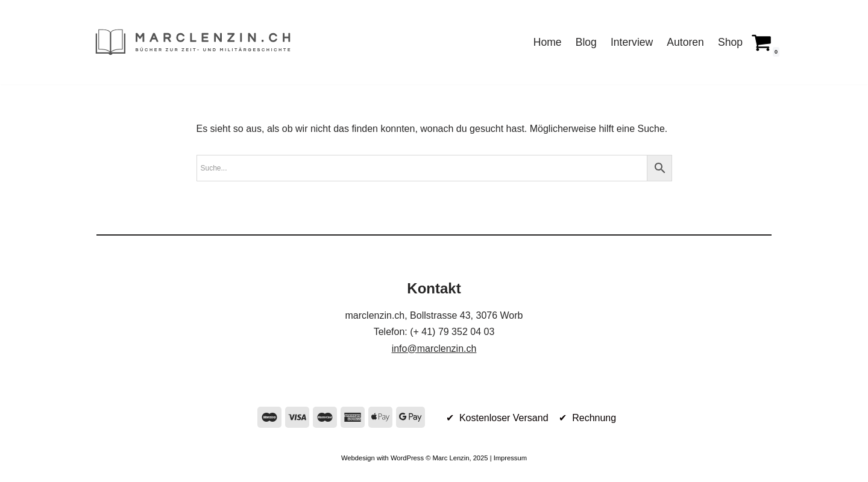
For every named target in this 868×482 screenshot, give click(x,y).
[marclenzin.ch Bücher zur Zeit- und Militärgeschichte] (193, 42)
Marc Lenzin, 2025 (460, 458)
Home (548, 42)
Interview (632, 42)
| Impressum (508, 458)
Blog (586, 42)
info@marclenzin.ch (434, 349)
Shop (730, 42)
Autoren (685, 42)
